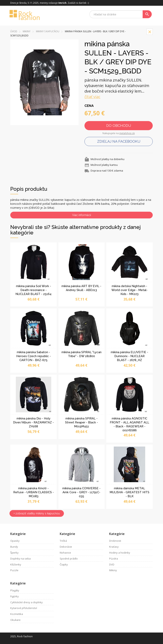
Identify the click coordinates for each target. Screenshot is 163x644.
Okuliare (15, 620)
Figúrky (15, 596)
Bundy (14, 547)
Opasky (15, 541)
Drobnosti (115, 541)
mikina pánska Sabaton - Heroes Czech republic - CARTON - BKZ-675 (34, 356)
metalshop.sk (127, 133)
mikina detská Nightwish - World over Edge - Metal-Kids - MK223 (129, 290)
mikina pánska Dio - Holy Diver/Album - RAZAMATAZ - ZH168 (33, 422)
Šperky (14, 553)
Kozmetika (17, 614)
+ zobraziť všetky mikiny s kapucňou (37, 513)
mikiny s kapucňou (48, 31)
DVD (112, 564)
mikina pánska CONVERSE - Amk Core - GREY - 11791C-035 (81, 492)
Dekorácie (66, 547)
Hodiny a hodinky (120, 553)
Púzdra (114, 559)
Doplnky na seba (20, 559)
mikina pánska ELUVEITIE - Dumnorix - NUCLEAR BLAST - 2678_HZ (129, 356)
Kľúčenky (16, 564)
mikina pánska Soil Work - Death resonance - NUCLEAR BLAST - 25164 (33, 290)
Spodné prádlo (69, 559)
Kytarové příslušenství (24, 608)
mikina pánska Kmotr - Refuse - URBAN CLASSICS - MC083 (34, 492)
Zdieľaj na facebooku (119, 141)
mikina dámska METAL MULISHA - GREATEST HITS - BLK (129, 492)
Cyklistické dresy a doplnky (27, 602)
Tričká (63, 541)
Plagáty (15, 590)
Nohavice (65, 553)
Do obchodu (119, 126)
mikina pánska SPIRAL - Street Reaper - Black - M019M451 (81, 422)
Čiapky (64, 564)
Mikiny (27, 31)
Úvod (14, 31)
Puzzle (14, 570)
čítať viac (92, 97)
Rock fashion (25, 15)
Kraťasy (114, 547)
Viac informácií (82, 215)
